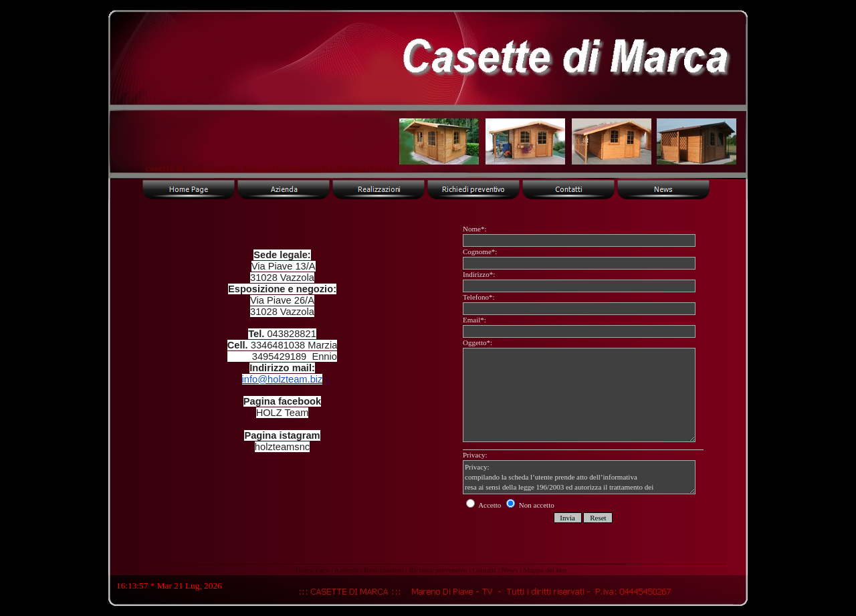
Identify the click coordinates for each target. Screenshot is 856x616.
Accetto (485, 505)
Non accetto (530, 505)
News (509, 570)
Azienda (347, 570)
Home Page (312, 570)
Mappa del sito (545, 570)
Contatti (484, 570)
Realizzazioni (384, 570)
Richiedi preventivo (438, 570)
